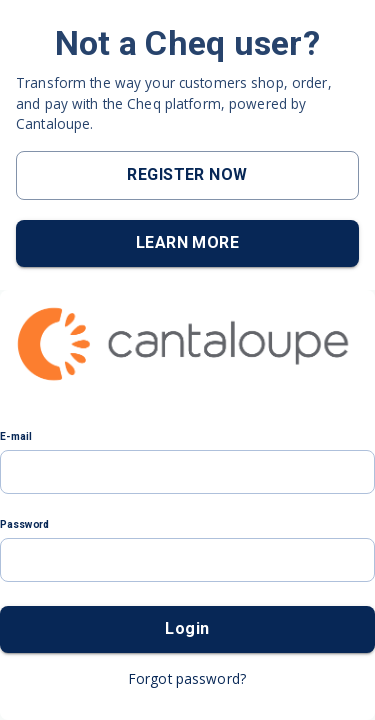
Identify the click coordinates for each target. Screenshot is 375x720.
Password (25, 524)
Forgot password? (187, 678)
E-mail (16, 436)
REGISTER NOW (187, 174)
